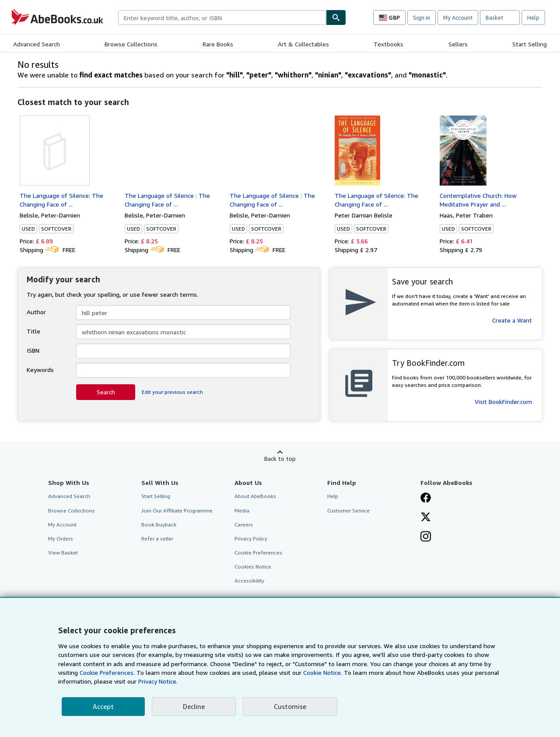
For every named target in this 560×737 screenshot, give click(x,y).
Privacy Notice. (158, 681)
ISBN (33, 350)
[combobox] (222, 18)
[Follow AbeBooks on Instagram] (426, 537)
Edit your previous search (172, 392)
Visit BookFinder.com (503, 402)
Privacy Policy (251, 539)
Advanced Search (37, 44)
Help (533, 18)
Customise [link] (290, 706)
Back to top (280, 458)
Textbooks (388, 44)
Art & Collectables (303, 44)
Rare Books (218, 44)
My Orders (61, 539)
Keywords (40, 370)
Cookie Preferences (258, 553)
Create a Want (512, 320)
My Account (458, 18)
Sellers (458, 44)
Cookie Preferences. (107, 672)
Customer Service (348, 511)
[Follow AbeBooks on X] (426, 518)
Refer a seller (157, 539)
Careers (244, 525)
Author (36, 312)
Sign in (422, 18)
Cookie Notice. (323, 672)
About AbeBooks (255, 496)
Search (106, 392)
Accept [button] (103, 706)
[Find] (336, 18)
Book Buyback (159, 525)
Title (33, 331)
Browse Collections (131, 44)
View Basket (63, 553)
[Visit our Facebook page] (426, 498)
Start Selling (530, 44)
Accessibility (249, 581)
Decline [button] (194, 706)
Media (242, 511)
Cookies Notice (253, 567)
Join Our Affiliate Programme (177, 511)
